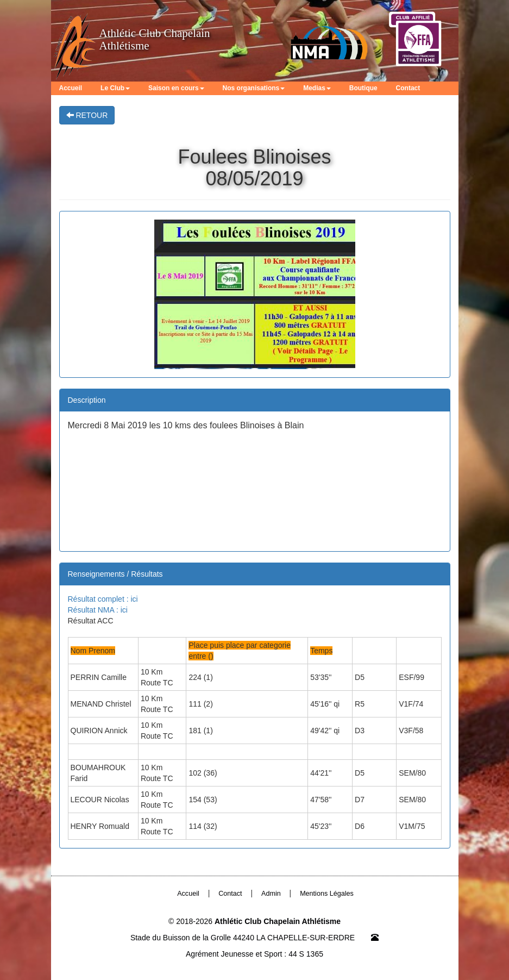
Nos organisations (254, 88)
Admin (271, 894)
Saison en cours (176, 88)
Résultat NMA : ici (98, 610)
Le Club (115, 88)
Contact (408, 88)
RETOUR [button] (87, 115)
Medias (317, 88)
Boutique (363, 88)
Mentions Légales (327, 894)
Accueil (71, 88)
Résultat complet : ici (103, 599)
